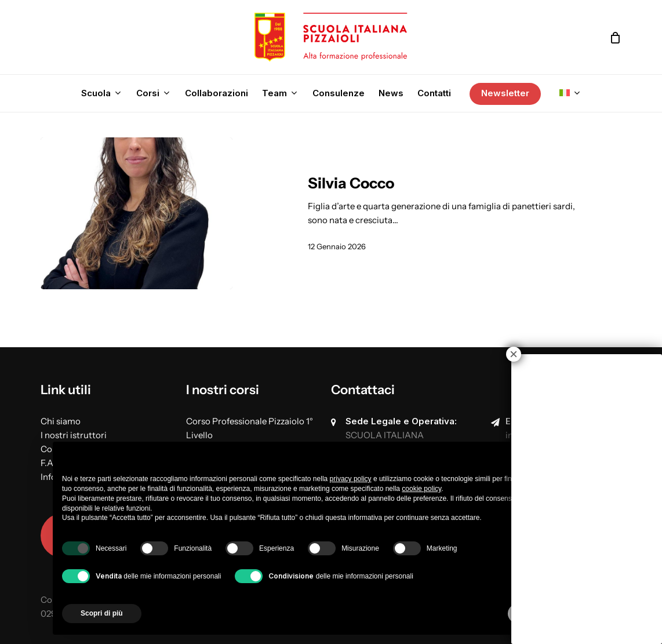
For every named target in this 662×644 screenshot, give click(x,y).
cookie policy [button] (421, 489)
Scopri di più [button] (102, 613)
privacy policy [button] (351, 479)
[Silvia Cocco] (137, 213)
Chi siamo (61, 421)
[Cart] (615, 38)
